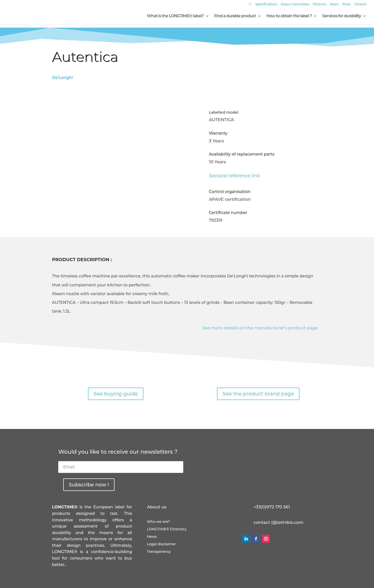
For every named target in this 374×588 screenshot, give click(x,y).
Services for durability (342, 16)
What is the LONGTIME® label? (175, 16)
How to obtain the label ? (289, 16)
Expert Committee (295, 4)
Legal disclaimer (161, 544)
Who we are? (159, 522)
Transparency (159, 552)
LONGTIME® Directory (167, 529)
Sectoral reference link (234, 176)
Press (346, 4)
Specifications (266, 4)
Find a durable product (235, 16)
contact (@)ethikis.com (279, 522)
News (334, 4)
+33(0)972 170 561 (272, 507)
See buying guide (116, 394)
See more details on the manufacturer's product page (260, 328)
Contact (360, 4)
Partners (320, 4)
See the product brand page (258, 394)
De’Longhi (62, 78)
